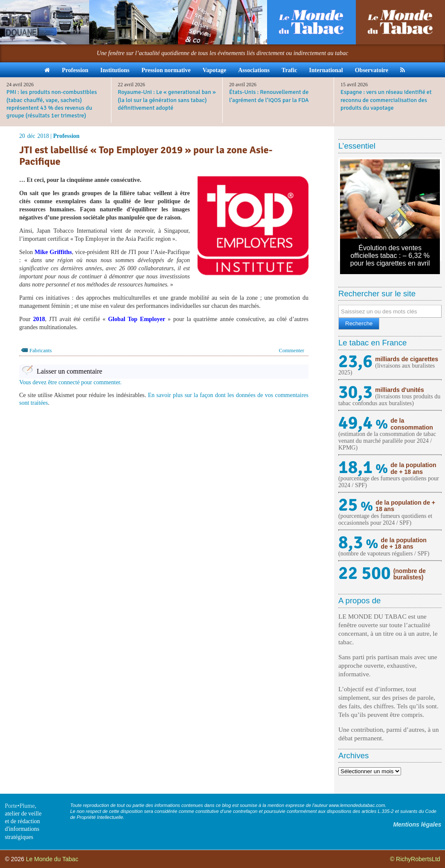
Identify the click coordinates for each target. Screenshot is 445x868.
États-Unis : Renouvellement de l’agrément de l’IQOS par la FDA (269, 96)
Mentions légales (417, 824)
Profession (75, 70)
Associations (254, 70)
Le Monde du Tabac (52, 859)
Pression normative (166, 70)
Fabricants (41, 351)
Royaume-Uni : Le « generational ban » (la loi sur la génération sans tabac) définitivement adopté (167, 100)
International (326, 70)
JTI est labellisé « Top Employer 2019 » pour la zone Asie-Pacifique (146, 156)
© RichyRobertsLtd (415, 859)
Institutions (115, 70)
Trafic (289, 70)
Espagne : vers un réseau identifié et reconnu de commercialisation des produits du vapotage (386, 100)
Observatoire (372, 70)
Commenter (292, 351)
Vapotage (215, 70)
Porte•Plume (20, 806)
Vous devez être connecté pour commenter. (70, 382)
